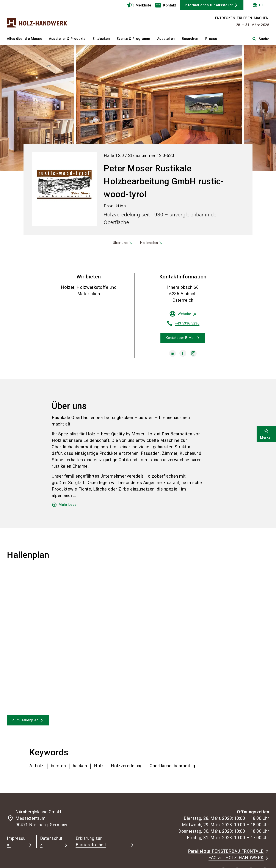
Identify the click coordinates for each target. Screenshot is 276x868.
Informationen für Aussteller (209, 5)
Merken (266, 434)
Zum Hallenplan (25, 720)
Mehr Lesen (65, 505)
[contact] (165, 5)
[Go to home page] (37, 16)
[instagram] (193, 353)
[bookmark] (137, 5)
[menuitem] (28, 39)
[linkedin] (172, 353)
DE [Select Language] (258, 5)
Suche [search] (261, 39)
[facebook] (183, 353)
